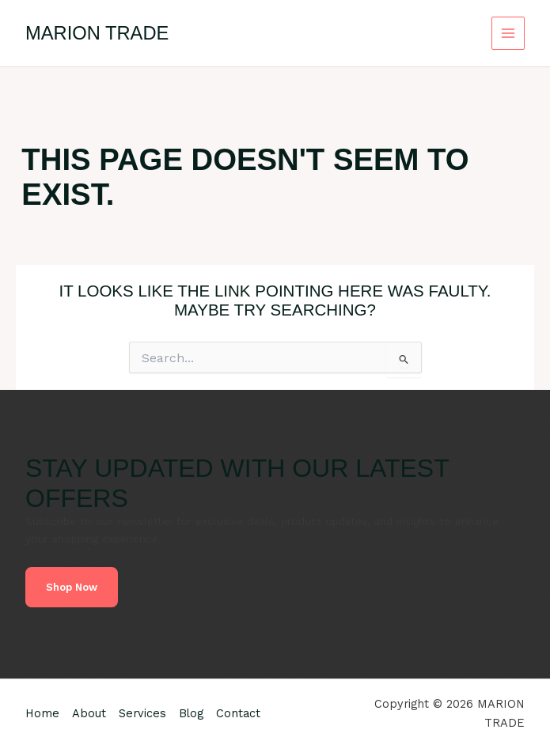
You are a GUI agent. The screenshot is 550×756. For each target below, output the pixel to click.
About (89, 713)
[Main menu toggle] (508, 34)
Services (142, 713)
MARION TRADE (97, 33)
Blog (191, 713)
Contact (238, 713)
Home (42, 713)
